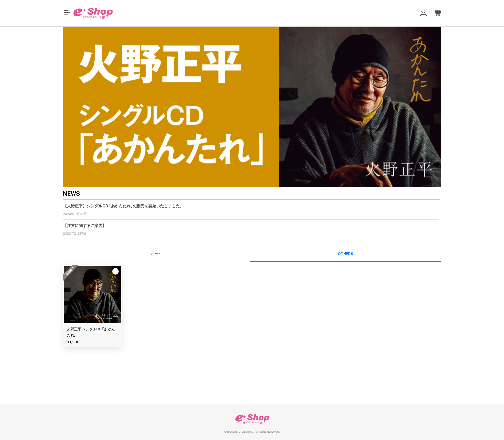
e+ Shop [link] (252, 419)
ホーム (156, 254)
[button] (67, 12)
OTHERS (346, 254)
